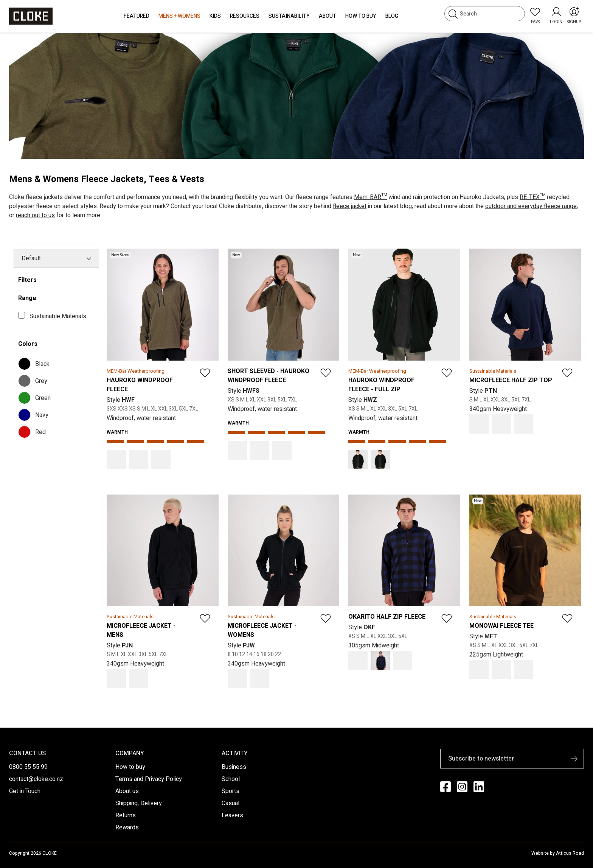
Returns (126, 815)
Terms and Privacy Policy (149, 779)
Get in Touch (25, 791)
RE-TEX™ (532, 197)
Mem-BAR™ (370, 197)
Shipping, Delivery (139, 803)
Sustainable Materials (59, 316)
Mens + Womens (179, 16)
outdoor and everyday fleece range (531, 206)
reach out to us (35, 215)
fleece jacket (350, 206)
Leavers (232, 815)
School (231, 779)
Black (35, 364)
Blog (392, 16)
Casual (231, 803)
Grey (34, 381)
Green (36, 398)
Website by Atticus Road (558, 853)
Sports (231, 791)
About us (127, 791)
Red (33, 432)
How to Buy (361, 16)
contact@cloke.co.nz (36, 779)
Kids (215, 16)
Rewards (127, 828)
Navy (35, 415)
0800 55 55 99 (28, 767)
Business (234, 767)
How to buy (130, 767)
